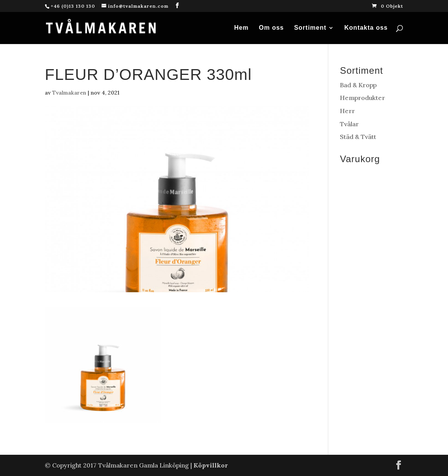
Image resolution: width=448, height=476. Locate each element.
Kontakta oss (366, 28)
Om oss (271, 28)
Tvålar (349, 124)
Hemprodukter (362, 98)
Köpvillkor (211, 465)
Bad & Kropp (358, 85)
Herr (347, 111)
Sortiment (310, 28)
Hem (241, 28)
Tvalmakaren (69, 93)
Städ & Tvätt (358, 137)
